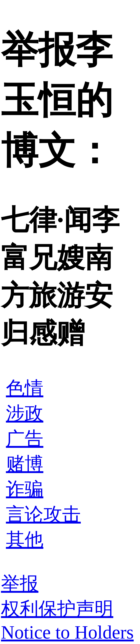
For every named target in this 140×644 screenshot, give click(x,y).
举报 (20, 584)
